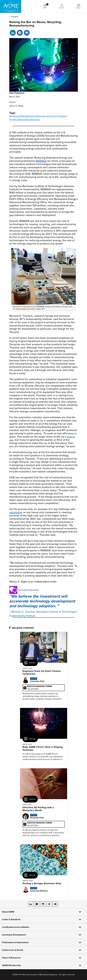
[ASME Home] (11, 6)
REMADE (41, 161)
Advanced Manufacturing (22, 116)
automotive (16, 512)
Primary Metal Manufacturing (24, 120)
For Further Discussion (28, 590)
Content (15, 16)
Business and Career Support (52, 116)
